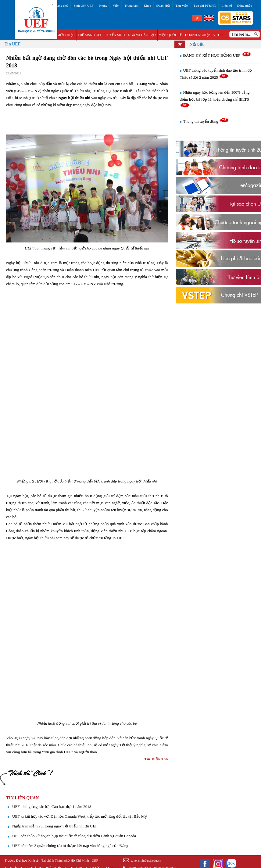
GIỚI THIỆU (65, 35)
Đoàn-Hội (163, 5)
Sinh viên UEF (83, 5)
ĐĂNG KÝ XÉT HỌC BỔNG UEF (217, 55)
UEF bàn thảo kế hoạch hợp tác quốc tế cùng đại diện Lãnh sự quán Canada (74, 836)
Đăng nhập (245, 5)
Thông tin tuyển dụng (206, 121)
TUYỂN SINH (115, 35)
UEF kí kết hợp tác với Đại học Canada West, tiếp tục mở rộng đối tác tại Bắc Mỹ (80, 816)
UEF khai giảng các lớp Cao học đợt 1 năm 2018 (52, 807)
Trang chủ (61, 5)
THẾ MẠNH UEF (90, 35)
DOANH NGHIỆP (198, 35)
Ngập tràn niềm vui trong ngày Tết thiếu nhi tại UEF (55, 826)
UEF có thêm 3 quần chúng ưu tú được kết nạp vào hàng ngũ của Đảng (70, 846)
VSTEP (218, 35)
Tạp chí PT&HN (205, 5)
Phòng (103, 5)
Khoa (147, 5)
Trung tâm (131, 5)
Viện (116, 5)
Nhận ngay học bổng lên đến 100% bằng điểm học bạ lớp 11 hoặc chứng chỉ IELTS (215, 99)
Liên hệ (227, 5)
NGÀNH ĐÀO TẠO (142, 35)
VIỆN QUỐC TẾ (170, 35)
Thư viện (182, 5)
